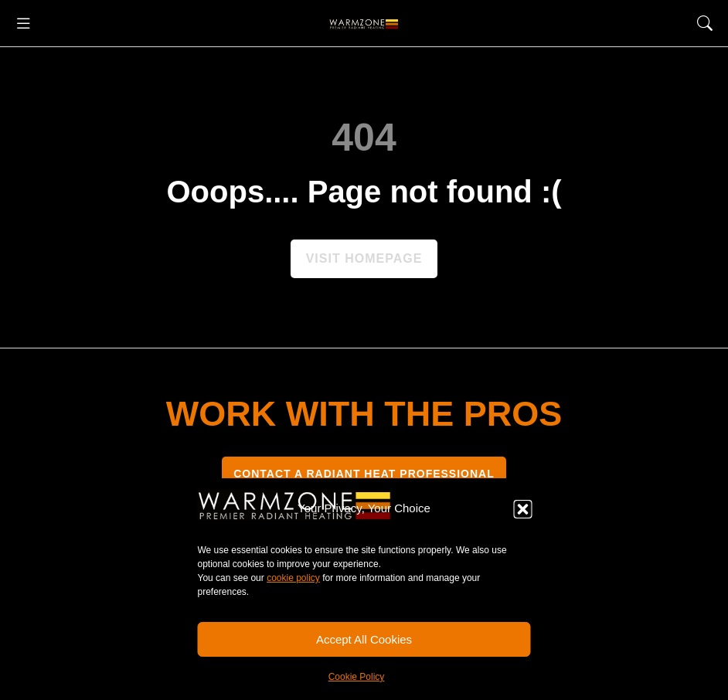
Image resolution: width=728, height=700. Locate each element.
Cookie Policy (357, 677)
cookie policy (293, 578)
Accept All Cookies (364, 639)
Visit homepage (364, 258)
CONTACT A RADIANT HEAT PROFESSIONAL (364, 474)
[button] (523, 509)
